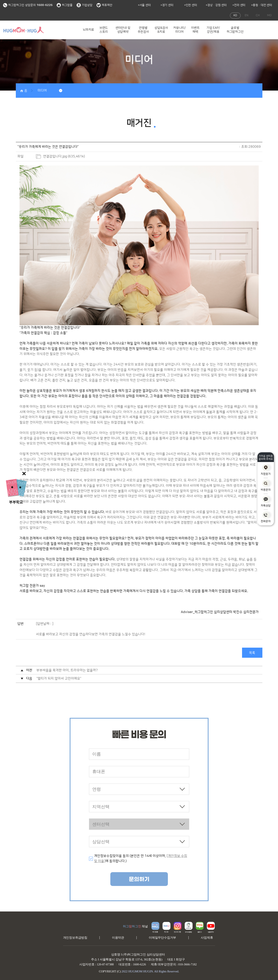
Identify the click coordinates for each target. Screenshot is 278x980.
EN (247, 15)
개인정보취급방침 (75, 938)
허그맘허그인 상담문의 (28, 5)
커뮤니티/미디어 (179, 30)
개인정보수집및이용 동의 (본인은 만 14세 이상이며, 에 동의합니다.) (141, 859)
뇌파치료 (88, 30)
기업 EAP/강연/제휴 (213, 30)
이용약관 (118, 938)
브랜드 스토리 (104, 30)
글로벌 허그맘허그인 (235, 30)
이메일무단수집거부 (162, 938)
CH (258, 15)
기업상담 (85, 5)
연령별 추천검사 (143, 30)
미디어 (42, 91)
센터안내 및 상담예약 (123, 30)
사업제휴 (207, 938)
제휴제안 (104, 5)
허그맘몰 (65, 5)
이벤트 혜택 (195, 30)
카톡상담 (266, 501)
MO (269, 15)
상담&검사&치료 (161, 30)
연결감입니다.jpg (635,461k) (64, 156)
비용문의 (266, 486)
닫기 (25, 474)
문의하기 (139, 880)
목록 (252, 653)
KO (235, 15)
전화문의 (266, 517)
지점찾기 (266, 470)
